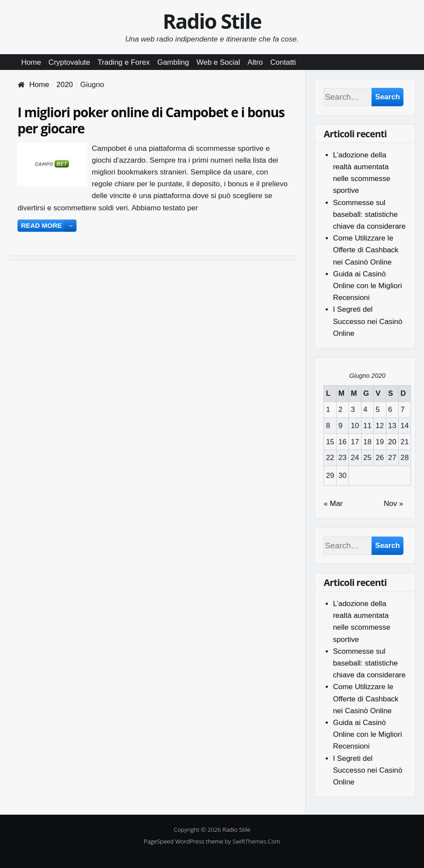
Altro (255, 62)
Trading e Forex (123, 62)
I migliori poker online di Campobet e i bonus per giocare (151, 120)
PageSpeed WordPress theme (184, 841)
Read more (49, 225)
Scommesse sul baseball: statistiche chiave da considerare (369, 214)
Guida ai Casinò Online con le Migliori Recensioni (368, 286)
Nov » (393, 504)
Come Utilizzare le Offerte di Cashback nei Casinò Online (366, 250)
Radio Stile (212, 21)
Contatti (283, 62)
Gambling (173, 62)
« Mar (333, 504)
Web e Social (218, 62)
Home (31, 62)
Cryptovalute (69, 62)
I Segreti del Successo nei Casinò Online (368, 321)
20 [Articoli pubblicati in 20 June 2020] (392, 442)
